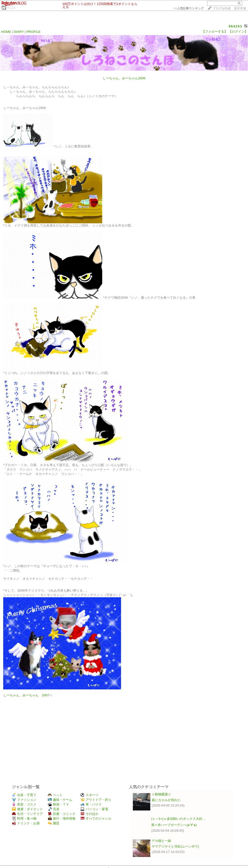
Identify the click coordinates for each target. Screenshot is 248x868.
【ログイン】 (238, 31)
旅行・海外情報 (62, 818)
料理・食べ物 (24, 818)
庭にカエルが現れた (166, 800)
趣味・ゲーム (60, 800)
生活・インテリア (27, 814)
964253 (236, 26)
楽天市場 (240, 8)
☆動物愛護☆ (161, 794)
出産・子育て (24, 795)
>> (189, 8)
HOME (6, 32)
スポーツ (89, 795)
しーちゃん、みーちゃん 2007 (26, 695)
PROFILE (34, 32)
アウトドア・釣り (96, 800)
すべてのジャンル (96, 818)
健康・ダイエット (27, 809)
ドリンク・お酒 (26, 823)
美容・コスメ (24, 804)
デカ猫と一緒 (161, 841)
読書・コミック (62, 814)
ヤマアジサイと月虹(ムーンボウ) (175, 846)
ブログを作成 (222, 8)
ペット (11, 8)
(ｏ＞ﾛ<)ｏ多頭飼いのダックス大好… (178, 819)
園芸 (54, 823)
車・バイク (91, 804)
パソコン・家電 (94, 809)
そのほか (89, 814)
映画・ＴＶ (58, 804)
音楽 (54, 809)
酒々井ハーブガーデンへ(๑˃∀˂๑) (174, 825)
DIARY (19, 32)
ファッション (24, 800)
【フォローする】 (215, 31)
